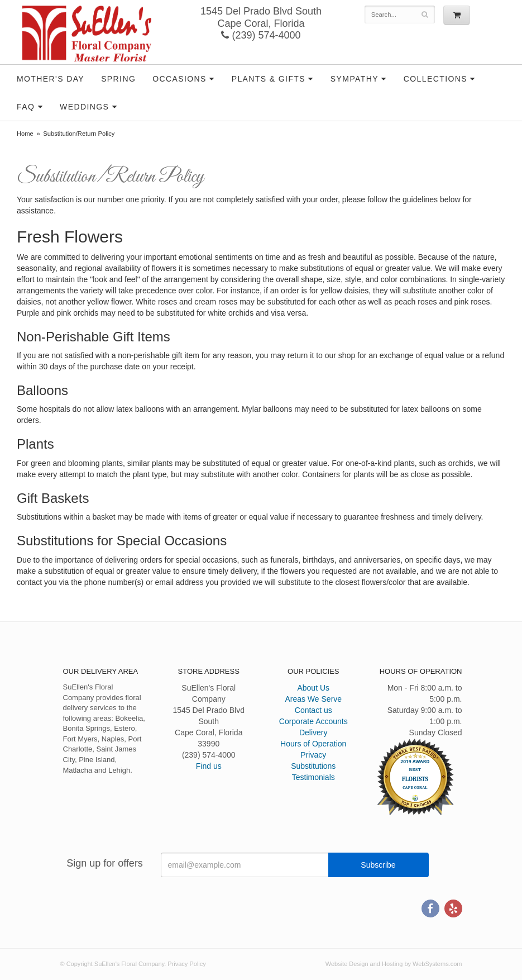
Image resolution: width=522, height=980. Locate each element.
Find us (209, 766)
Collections (435, 79)
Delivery (313, 732)
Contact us (313, 710)
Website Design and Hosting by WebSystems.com (394, 964)
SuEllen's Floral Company (87, 34)
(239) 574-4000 (261, 35)
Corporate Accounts (313, 721)
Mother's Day (51, 79)
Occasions (179, 79)
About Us (313, 688)
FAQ (26, 107)
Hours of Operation (313, 744)
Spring (118, 79)
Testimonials (313, 777)
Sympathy (355, 79)
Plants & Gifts (269, 79)
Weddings (84, 107)
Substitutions (313, 766)
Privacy (313, 755)
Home (25, 134)
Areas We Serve (313, 699)
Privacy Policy (186, 964)
